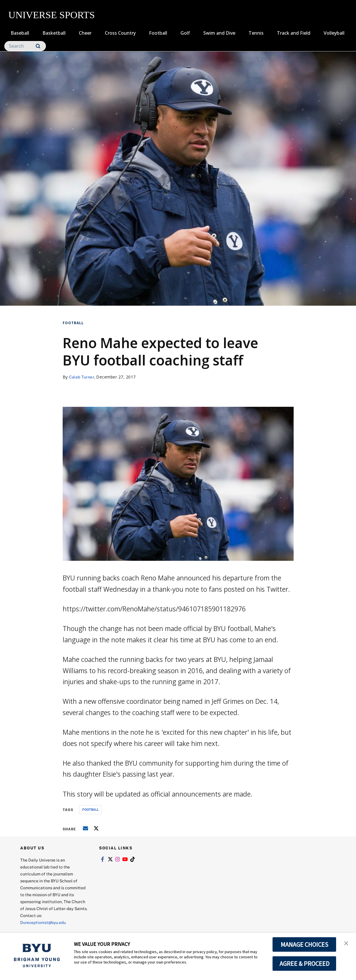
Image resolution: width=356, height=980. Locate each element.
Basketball (54, 33)
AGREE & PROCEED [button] (304, 964)
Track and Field (294, 33)
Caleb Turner (82, 377)
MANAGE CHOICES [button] (304, 944)
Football (158, 33)
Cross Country (120, 33)
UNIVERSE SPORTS (52, 15)
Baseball (20, 33)
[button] (346, 943)
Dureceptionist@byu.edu (43, 922)
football (91, 809)
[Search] (25, 46)
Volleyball (334, 33)
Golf (185, 33)
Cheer (85, 33)
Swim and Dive (219, 33)
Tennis (256, 33)
